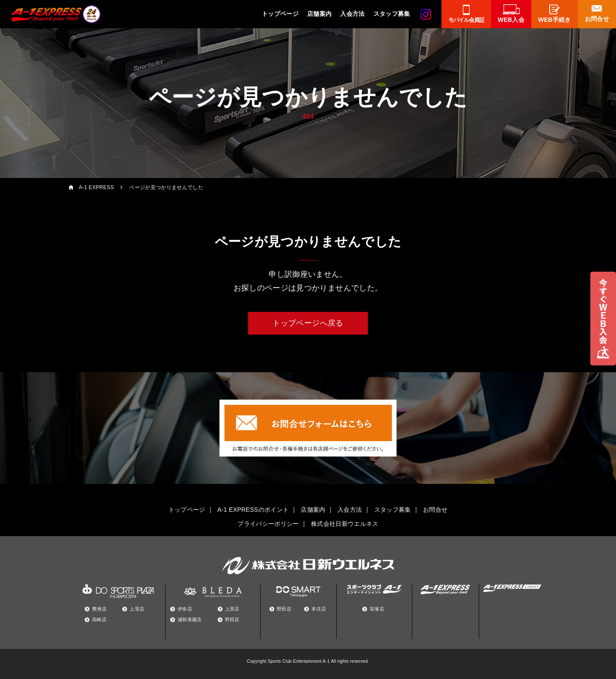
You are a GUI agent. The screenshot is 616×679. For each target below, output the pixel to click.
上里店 (137, 609)
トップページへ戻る (308, 323)
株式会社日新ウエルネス (345, 524)
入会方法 (352, 14)
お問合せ (435, 510)
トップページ (280, 14)
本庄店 (319, 609)
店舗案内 (319, 14)
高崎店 (99, 620)
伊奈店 (185, 609)
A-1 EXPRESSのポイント (253, 510)
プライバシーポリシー (268, 524)
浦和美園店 (190, 620)
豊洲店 (99, 609)
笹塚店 (377, 609)
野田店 (232, 620)
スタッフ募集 (392, 14)
